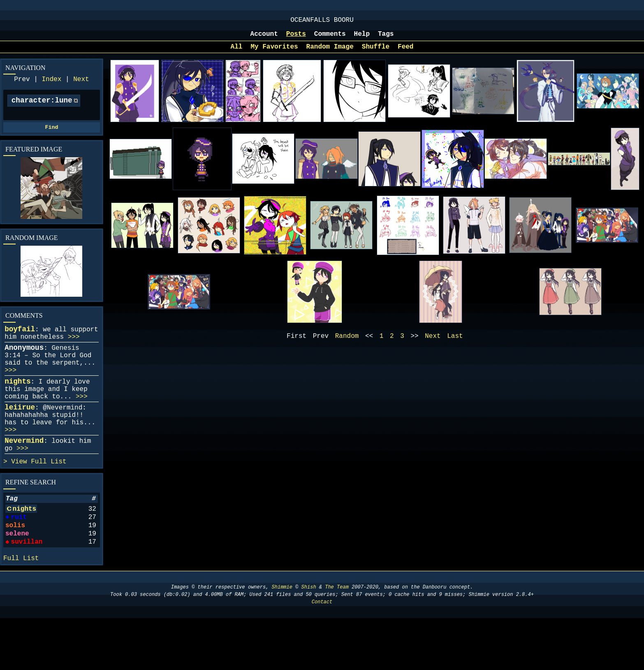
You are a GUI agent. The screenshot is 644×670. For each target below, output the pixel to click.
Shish (309, 639)
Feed (405, 53)
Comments (330, 38)
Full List (49, 500)
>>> (74, 352)
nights (17, 405)
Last (455, 344)
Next (81, 87)
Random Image (330, 53)
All (237, 53)
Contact (322, 654)
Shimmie (282, 639)
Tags (386, 38)
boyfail (20, 342)
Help (362, 38)
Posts (296, 38)
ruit (18, 560)
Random (347, 344)
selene (17, 580)
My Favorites (274, 53)
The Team (337, 639)
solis (15, 570)
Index (51, 87)
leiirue (20, 435)
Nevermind (24, 475)
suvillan (27, 590)
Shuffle (376, 53)
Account (264, 38)
